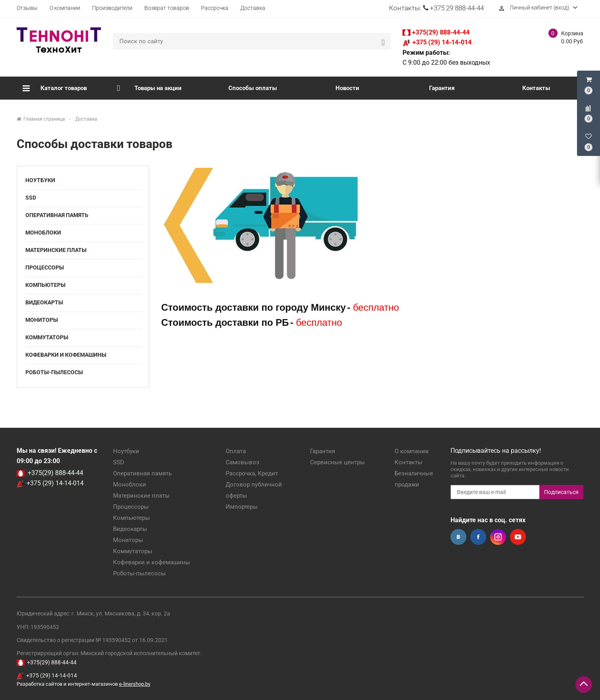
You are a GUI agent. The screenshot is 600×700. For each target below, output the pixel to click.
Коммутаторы (47, 337)
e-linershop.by (135, 684)
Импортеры (242, 507)
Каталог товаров (55, 88)
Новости (347, 88)
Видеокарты (44, 302)
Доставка (253, 8)
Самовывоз (242, 462)
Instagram (498, 537)
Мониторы (42, 320)
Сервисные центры (337, 462)
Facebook (478, 537)
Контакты (536, 88)
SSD (31, 198)
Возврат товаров (167, 8)
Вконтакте (458, 537)
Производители (112, 8)
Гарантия (442, 88)
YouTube (518, 537)
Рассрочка (215, 8)
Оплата (236, 451)
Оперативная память (57, 215)
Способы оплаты (253, 88)
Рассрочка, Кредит (252, 473)
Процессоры (45, 267)
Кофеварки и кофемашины (66, 355)
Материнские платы (56, 250)
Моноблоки (43, 233)
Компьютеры (45, 285)
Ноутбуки (40, 180)
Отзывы (27, 8)
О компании (65, 8)
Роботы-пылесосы (54, 372)
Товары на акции (150, 88)
